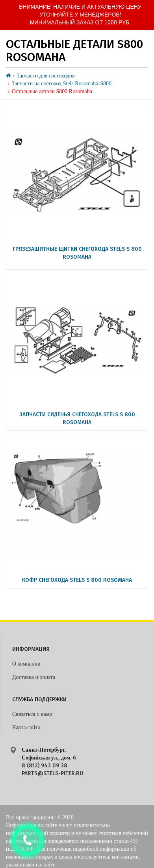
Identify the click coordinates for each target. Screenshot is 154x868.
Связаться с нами (32, 714)
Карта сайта (26, 727)
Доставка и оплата (34, 677)
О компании (26, 664)
